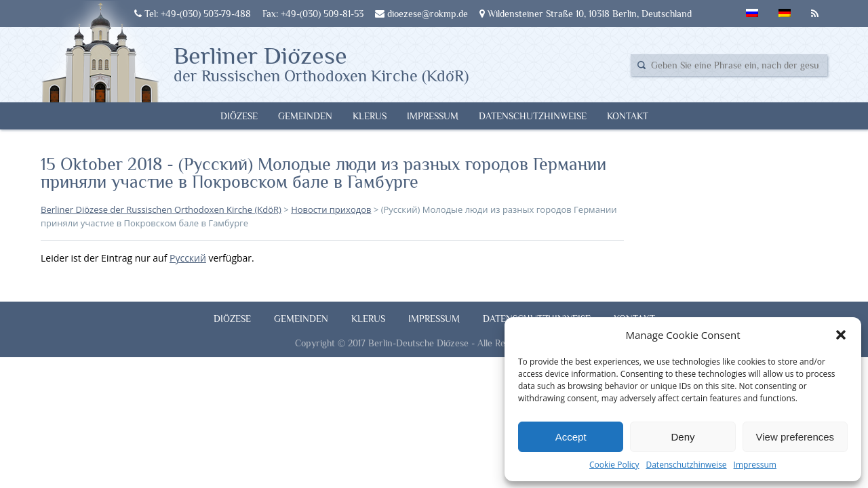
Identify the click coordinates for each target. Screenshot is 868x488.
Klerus (370, 116)
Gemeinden (305, 116)
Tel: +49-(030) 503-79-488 (193, 14)
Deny (683, 437)
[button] (841, 335)
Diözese (239, 116)
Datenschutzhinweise (686, 465)
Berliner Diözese (321, 63)
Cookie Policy (614, 465)
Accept (571, 437)
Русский (188, 258)
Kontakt (628, 116)
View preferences (795, 437)
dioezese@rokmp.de (421, 14)
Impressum (755, 465)
